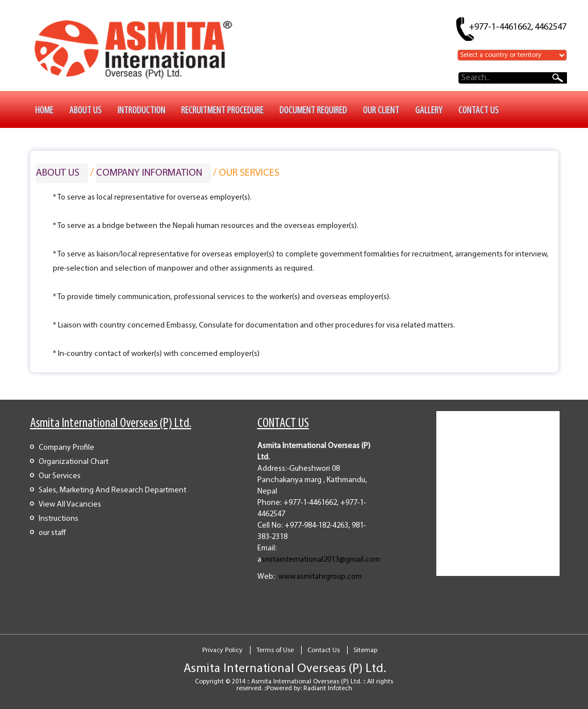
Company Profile (66, 448)
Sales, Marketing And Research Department (112, 490)
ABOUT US (58, 173)
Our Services (60, 476)
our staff (52, 533)
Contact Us (324, 650)
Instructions (59, 519)
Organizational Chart (74, 462)
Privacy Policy (222, 650)
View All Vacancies (70, 505)
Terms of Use (275, 650)
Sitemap (365, 650)
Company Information (149, 173)
